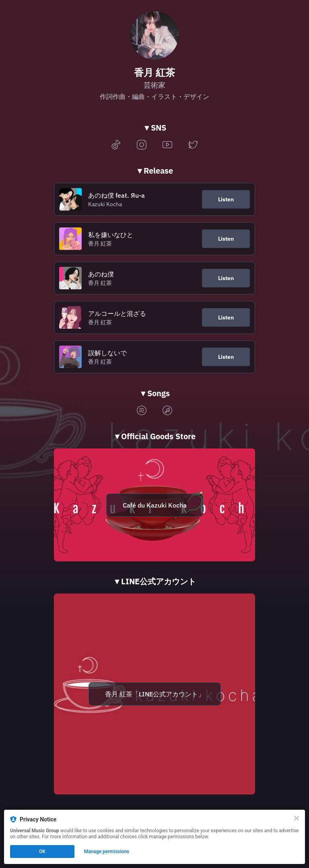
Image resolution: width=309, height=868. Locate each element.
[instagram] (142, 145)
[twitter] (193, 145)
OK (42, 852)
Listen (226, 199)
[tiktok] (116, 145)
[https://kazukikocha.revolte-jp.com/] (154, 505)
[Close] (297, 818)
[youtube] (167, 145)
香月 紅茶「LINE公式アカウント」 (155, 694)
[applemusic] (167, 411)
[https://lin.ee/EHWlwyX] (154, 694)
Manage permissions (107, 852)
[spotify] (142, 411)
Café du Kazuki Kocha (155, 505)
